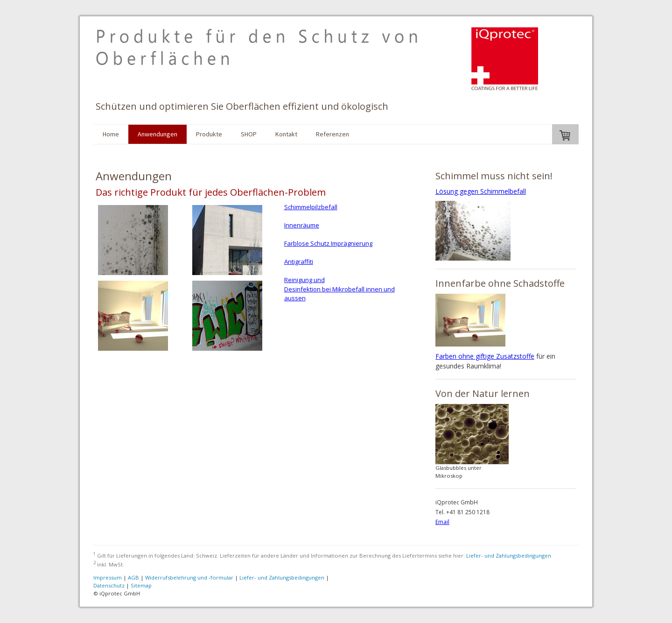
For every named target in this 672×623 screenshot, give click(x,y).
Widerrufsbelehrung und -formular (189, 577)
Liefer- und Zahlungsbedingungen (509, 556)
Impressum (108, 577)
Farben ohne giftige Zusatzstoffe (485, 356)
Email (442, 522)
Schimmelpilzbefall (311, 207)
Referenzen (332, 134)
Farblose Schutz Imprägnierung (328, 243)
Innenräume (302, 225)
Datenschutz (109, 585)
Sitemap (141, 585)
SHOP (249, 134)
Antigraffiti (299, 262)
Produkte (209, 134)
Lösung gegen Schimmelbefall (481, 191)
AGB (133, 577)
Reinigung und (304, 280)
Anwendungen (157, 134)
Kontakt (286, 134)
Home (111, 134)
